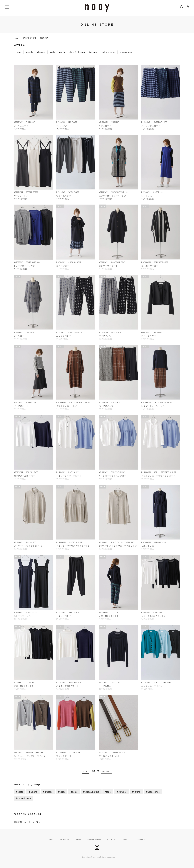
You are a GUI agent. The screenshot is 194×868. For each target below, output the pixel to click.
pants (62, 52)
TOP (51, 840)
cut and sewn (109, 52)
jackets (29, 52)
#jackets (33, 792)
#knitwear (121, 792)
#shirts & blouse (91, 792)
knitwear (93, 52)
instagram (97, 847)
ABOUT (126, 840)
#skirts (61, 792)
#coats (19, 792)
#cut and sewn (23, 798)
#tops (108, 792)
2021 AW (44, 38)
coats (19, 52)
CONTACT (140, 840)
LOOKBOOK (64, 840)
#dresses (48, 792)
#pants (74, 792)
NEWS (79, 840)
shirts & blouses (77, 52)
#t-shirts (136, 792)
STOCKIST (112, 840)
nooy (17, 38)
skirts (52, 52)
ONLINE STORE (29, 38)
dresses (41, 52)
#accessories (153, 792)
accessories (126, 52)
